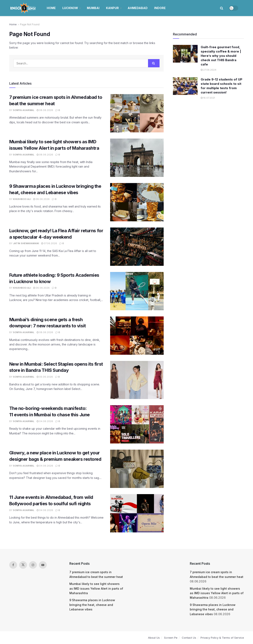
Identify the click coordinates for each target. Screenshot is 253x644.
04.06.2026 (45, 421)
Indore (160, 8)
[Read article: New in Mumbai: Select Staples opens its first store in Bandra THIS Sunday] (137, 380)
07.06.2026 (49, 243)
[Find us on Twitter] (23, 565)
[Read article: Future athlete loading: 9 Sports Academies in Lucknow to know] (137, 291)
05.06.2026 (45, 377)
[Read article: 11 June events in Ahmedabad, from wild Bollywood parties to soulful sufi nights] (137, 513)
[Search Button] (222, 8)
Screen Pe (171, 638)
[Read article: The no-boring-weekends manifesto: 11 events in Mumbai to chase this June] (137, 424)
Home (51, 8)
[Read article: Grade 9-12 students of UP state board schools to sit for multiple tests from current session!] (185, 86)
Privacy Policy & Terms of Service (222, 638)
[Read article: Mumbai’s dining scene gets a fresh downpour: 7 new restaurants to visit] (137, 336)
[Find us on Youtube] (43, 565)
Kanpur (112, 8)
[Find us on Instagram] (33, 565)
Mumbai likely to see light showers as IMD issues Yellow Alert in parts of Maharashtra (96, 588)
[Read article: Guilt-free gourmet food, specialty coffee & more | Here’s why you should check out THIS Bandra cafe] (185, 54)
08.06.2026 (45, 110)
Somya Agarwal (24, 110)
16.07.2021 (208, 98)
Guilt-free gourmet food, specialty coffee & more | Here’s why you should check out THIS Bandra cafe (221, 56)
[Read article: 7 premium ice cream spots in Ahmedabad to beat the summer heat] (137, 113)
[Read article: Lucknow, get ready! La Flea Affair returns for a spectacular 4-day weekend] (137, 247)
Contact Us (189, 638)
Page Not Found (30, 24)
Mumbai (93, 8)
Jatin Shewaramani (26, 243)
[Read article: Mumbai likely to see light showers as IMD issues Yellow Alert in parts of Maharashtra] (137, 158)
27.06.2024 (209, 70)
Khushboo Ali (22, 199)
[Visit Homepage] (24, 8)
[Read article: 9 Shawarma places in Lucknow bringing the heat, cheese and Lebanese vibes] (137, 202)
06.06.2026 (41, 288)
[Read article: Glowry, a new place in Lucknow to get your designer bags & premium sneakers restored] (137, 469)
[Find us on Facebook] (13, 565)
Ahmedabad (138, 8)
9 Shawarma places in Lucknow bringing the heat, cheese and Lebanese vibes (92, 605)
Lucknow (70, 8)
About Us (154, 638)
